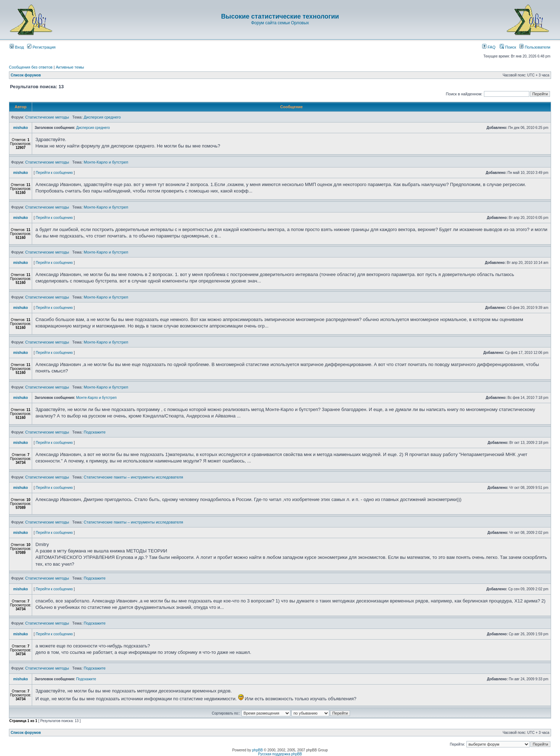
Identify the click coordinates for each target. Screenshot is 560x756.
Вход (17, 47)
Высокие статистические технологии (280, 16)
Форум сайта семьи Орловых (280, 23)
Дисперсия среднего (102, 117)
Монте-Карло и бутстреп (106, 162)
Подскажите (94, 432)
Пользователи (535, 47)
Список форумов (26, 75)
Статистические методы (47, 117)
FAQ (489, 47)
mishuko (21, 128)
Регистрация (41, 47)
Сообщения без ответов (31, 67)
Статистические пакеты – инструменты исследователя (133, 477)
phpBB (257, 750)
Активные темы (70, 67)
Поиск (508, 47)
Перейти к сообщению (54, 173)
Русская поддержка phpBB (280, 754)
